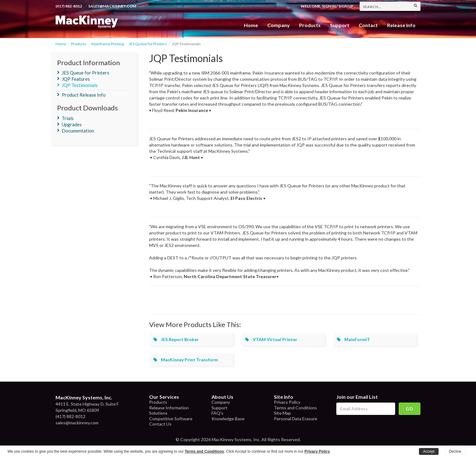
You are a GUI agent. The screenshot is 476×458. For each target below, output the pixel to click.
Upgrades (72, 124)
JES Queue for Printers (148, 44)
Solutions (158, 413)
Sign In (329, 6)
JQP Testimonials (80, 85)
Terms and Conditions (295, 408)
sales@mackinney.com (112, 6)
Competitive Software (171, 419)
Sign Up (346, 6)
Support (340, 25)
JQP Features (76, 79)
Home (251, 25)
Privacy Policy (287, 402)
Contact (368, 25)
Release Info (401, 25)
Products (79, 44)
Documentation (78, 131)
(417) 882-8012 (69, 6)
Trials (68, 118)
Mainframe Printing (108, 44)
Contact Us (160, 424)
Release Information (169, 408)
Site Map (282, 413)
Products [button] (310, 25)
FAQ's (217, 413)
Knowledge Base (228, 419)
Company (279, 25)
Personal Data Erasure (296, 419)
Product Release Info (84, 95)
